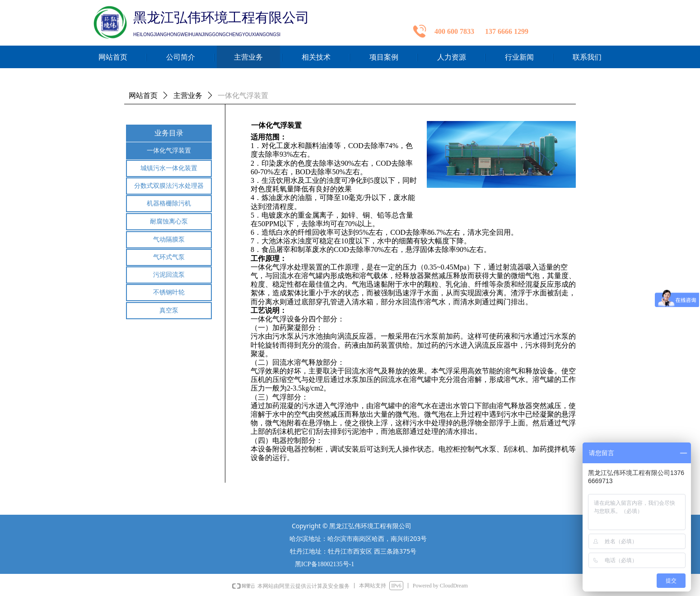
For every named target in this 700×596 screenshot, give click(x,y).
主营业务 (188, 95)
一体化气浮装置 (243, 95)
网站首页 (143, 95)
